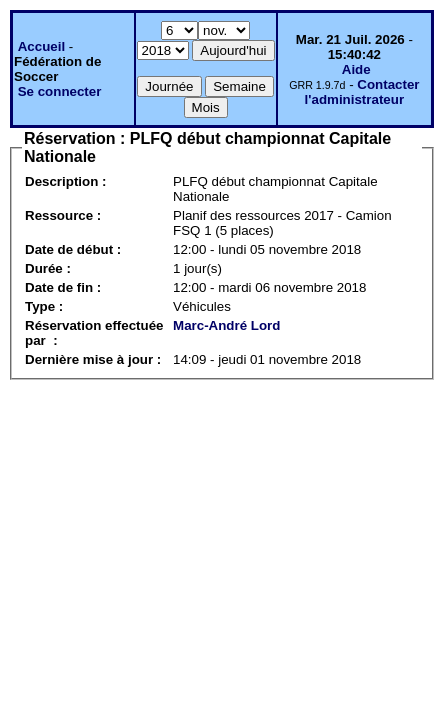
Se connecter (60, 91)
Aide (356, 69)
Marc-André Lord (226, 325)
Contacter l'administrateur (362, 92)
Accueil (41, 46)
